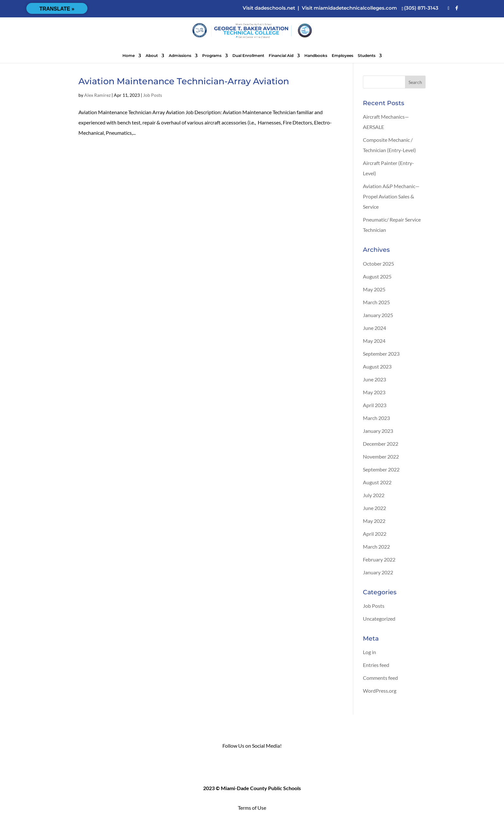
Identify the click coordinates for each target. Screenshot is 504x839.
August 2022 (377, 482)
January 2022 (378, 572)
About (152, 56)
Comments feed (380, 678)
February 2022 (379, 559)
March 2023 (376, 418)
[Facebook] (457, 8)
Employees (342, 56)
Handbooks (316, 56)
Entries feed (376, 665)
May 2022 (374, 521)
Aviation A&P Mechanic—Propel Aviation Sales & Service (391, 196)
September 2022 (381, 469)
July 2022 (374, 495)
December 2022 (381, 444)
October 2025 (378, 264)
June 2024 (374, 328)
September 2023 (381, 354)
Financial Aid (281, 56)
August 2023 (377, 366)
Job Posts (153, 95)
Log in (369, 652)
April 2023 (375, 405)
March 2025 (376, 302)
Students (367, 56)
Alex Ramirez (97, 95)
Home (129, 56)
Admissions (180, 56)
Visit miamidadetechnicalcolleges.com (349, 8)
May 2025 (374, 289)
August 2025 (377, 276)
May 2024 (374, 341)
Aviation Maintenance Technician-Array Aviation (184, 81)
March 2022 (376, 547)
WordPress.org (380, 691)
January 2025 (378, 315)
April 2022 (375, 534)
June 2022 (374, 508)
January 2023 (378, 431)
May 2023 (374, 392)
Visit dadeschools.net (269, 8)
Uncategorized (379, 619)
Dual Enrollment (248, 56)
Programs (212, 56)
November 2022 (381, 456)
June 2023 (374, 379)
